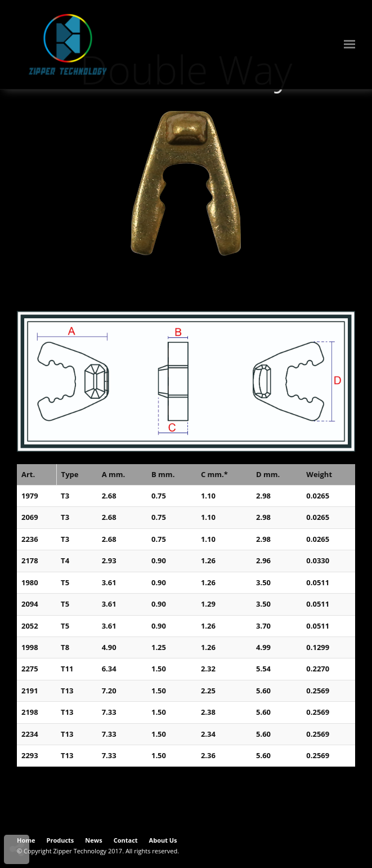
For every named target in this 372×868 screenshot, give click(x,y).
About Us (163, 840)
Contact (126, 840)
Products (60, 840)
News (93, 840)
